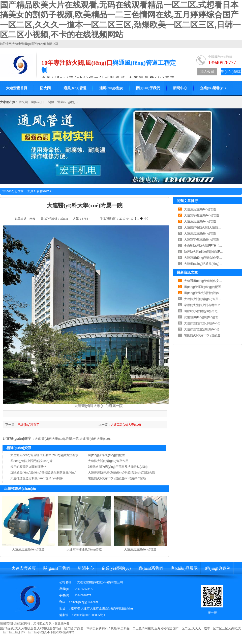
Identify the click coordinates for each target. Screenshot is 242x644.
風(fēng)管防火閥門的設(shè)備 (31, 461)
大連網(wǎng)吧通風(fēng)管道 (205, 264)
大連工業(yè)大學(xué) (126, 425)
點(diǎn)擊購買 (231, 73)
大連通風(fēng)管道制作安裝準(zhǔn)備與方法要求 (44, 455)
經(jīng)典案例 (218, 568)
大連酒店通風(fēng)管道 (28, 549)
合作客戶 (43, 191)
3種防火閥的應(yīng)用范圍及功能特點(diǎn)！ (119, 467)
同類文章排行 (187, 201)
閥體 (51, 102)
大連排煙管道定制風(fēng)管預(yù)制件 (37, 478)
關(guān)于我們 (148, 88)
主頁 (30, 191)
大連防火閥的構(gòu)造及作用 (108, 461)
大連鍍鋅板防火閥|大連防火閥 (204, 227)
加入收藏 (207, 72)
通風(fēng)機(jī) (111, 88)
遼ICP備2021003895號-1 (90, 615)
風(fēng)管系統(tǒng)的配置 (107, 455)
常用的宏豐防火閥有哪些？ (28, 467)
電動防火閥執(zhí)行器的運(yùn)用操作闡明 (117, 478)
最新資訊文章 (187, 272)
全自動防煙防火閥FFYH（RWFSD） (209, 246)
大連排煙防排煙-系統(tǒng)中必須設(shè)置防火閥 (122, 473)
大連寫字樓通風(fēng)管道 (84, 549)
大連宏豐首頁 (24, 568)
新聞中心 (180, 88)
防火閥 (45, 88)
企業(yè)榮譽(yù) (213, 88)
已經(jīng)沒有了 (28, 425)
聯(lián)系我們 (151, 568)
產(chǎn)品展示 (184, 568)
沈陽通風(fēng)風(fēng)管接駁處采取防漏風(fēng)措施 (46, 473)
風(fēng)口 (38, 102)
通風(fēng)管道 (75, 88)
